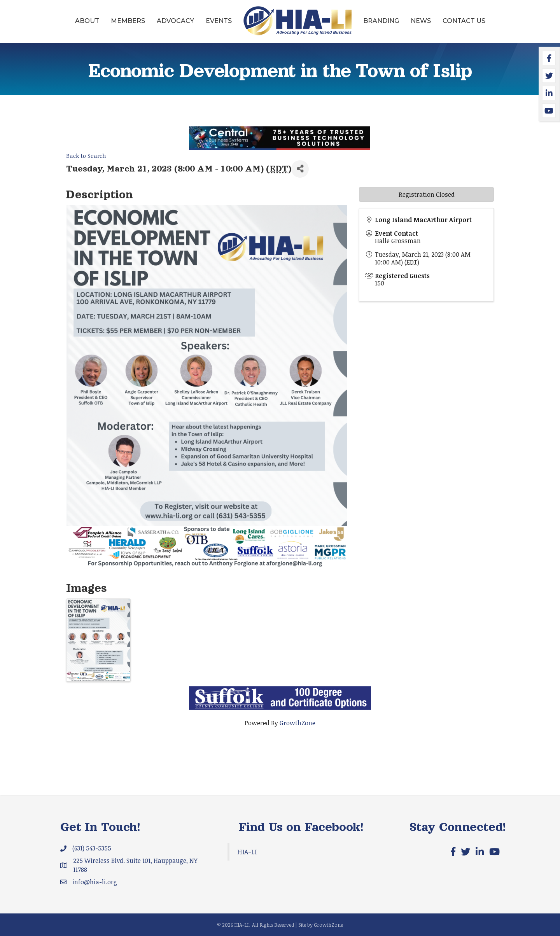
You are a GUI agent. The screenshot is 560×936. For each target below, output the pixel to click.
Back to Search (86, 156)
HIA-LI (247, 852)
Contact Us (464, 21)
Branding (381, 21)
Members (128, 21)
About (87, 21)
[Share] (300, 169)
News (421, 21)
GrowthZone (297, 723)
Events (219, 21)
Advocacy (175, 21)
